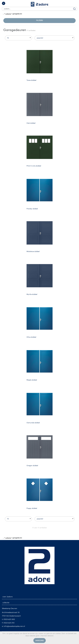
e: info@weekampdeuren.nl (13, 626)
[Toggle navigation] (4, 3)
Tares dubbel (31, 80)
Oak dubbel (31, 123)
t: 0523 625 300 (8, 619)
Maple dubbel (32, 380)
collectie (8, 14)
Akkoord (40, 641)
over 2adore (8, 597)
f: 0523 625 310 (8, 623)
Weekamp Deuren (10, 608)
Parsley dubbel (32, 209)
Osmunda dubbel (33, 423)
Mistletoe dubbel (33, 252)
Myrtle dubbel (32, 294)
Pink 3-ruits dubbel (34, 166)
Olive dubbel (31, 337)
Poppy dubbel (32, 508)
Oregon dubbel (32, 466)
